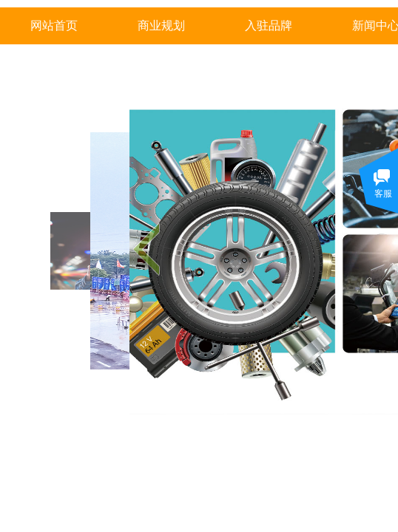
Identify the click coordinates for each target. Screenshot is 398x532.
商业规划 (161, 25)
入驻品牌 (269, 25)
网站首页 (54, 25)
